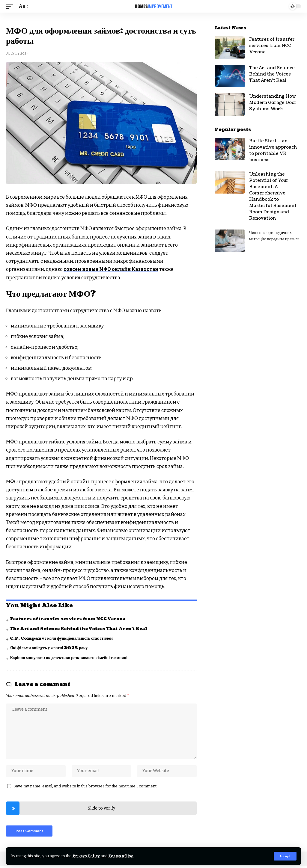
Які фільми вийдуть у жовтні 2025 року (50, 648)
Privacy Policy (87, 856)
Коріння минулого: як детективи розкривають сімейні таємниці (70, 658)
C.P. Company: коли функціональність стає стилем (63, 638)
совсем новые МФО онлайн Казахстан (113, 269)
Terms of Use (122, 856)
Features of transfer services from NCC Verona (70, 619)
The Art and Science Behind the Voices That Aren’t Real (80, 628)
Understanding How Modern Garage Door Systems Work (273, 103)
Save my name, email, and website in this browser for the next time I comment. (85, 788)
